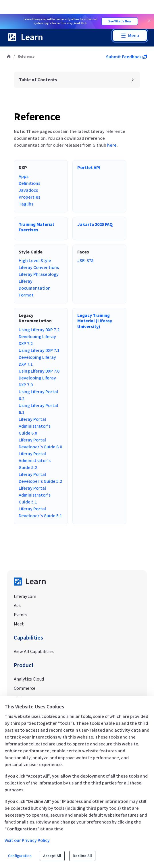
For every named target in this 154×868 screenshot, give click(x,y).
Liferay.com (25, 596)
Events (21, 615)
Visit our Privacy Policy (27, 840)
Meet (19, 624)
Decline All (82, 856)
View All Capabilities (34, 652)
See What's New (120, 21)
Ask (17, 606)
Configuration (20, 856)
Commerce (25, 688)
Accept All (52, 856)
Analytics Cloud (29, 679)
